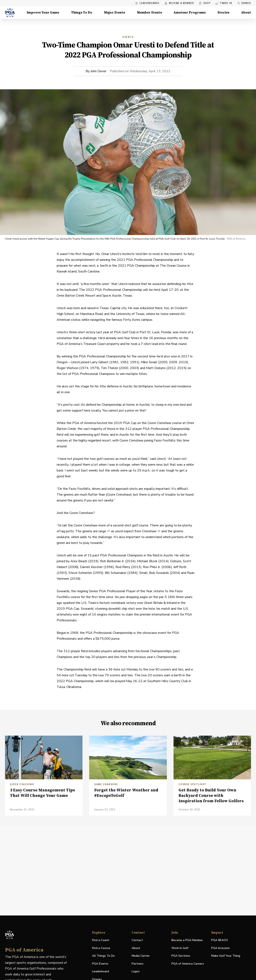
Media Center (141, 956)
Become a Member (179, 3)
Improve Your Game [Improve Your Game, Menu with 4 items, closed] (43, 12)
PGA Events (100, 964)
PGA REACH (219, 940)
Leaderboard (101, 971)
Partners (138, 964)
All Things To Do (103, 956)
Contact (137, 940)
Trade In (224, 3)
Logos (136, 971)
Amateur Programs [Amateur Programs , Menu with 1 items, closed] (190, 12)
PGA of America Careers (188, 964)
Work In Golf (180, 948)
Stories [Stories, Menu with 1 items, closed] (223, 12)
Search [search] (244, 3)
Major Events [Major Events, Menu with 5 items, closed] (114, 12)
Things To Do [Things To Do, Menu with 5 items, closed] (82, 12)
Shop (205, 3)
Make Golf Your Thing (226, 956)
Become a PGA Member (187, 940)
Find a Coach (101, 940)
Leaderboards (147, 3)
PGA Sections (181, 956)
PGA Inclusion (220, 948)
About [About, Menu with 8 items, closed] (246, 12)
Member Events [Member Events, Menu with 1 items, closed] (149, 12)
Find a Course (101, 948)
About (136, 948)
